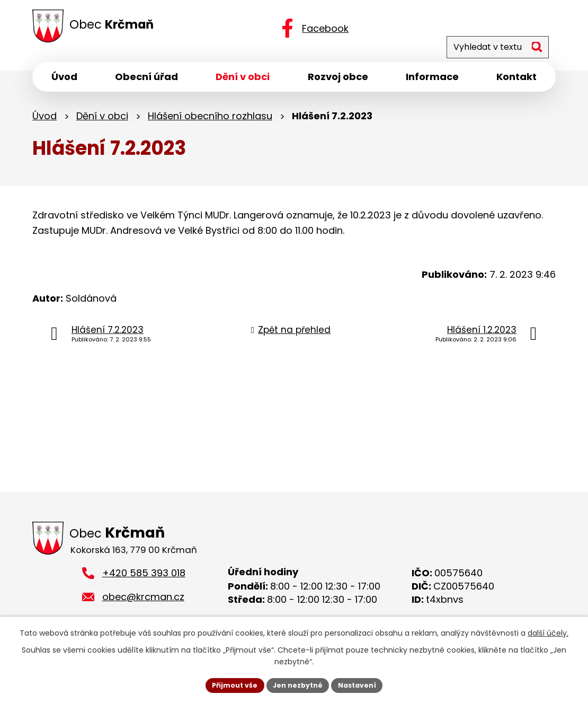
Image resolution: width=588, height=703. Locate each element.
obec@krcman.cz (143, 604)
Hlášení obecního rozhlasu (210, 121)
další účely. (548, 631)
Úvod (44, 121)
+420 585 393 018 (144, 580)
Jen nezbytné (298, 684)
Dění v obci (102, 121)
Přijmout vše (228, 684)
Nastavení (364, 684)
